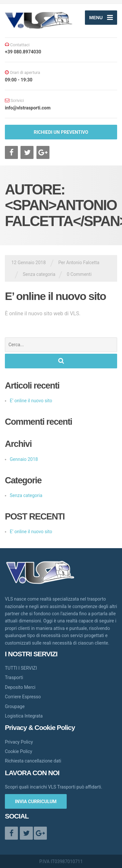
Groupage (15, 706)
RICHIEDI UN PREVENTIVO (61, 132)
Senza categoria (39, 274)
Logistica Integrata (24, 716)
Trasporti (14, 677)
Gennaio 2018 (24, 459)
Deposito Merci (20, 687)
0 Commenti (79, 274)
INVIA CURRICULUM (36, 802)
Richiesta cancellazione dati (33, 761)
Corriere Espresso (23, 697)
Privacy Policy (19, 742)
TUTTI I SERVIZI (21, 668)
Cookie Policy (19, 751)
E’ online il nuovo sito (55, 296)
